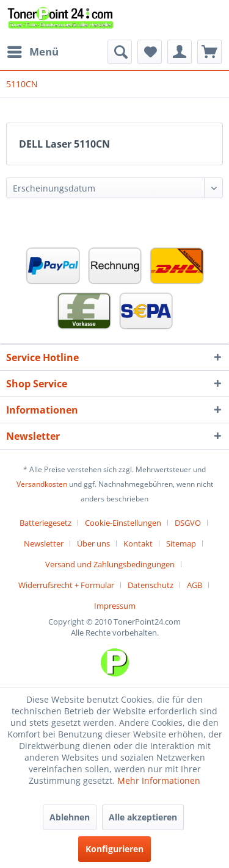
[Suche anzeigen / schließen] (120, 52)
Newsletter (44, 543)
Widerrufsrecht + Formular (66, 585)
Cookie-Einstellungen (123, 523)
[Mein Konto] (180, 52)
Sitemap (181, 543)
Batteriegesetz (45, 523)
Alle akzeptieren (143, 817)
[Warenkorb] (209, 52)
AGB (194, 585)
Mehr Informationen (159, 780)
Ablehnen (70, 817)
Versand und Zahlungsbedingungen (110, 564)
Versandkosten (42, 484)
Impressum (115, 606)
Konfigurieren (114, 849)
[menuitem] (32, 52)
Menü (33, 50)
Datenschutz (151, 585)
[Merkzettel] (150, 52)
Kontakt (138, 543)
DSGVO (188, 523)
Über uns (93, 543)
